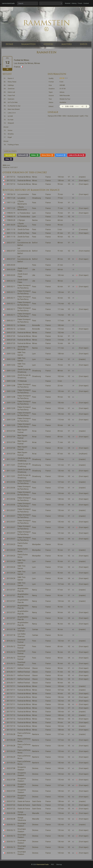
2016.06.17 (11, 668)
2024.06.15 (11, 825)
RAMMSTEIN (28, 44)
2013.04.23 (11, 544)
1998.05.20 (11, 220)
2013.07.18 (11, 629)
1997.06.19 (11, 194)
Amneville (36, 325)
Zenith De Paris (23, 229)
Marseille (36, 813)
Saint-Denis (37, 801)
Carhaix (35, 629)
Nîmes (35, 177)
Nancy (35, 590)
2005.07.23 (11, 333)
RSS (52, 865)
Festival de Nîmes (24, 177)
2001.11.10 (11, 229)
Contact (86, 3)
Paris (34, 194)
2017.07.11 (11, 686)
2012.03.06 (11, 482)
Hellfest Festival (24, 668)
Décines (35, 768)
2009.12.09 (11, 403)
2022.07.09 (11, 791)
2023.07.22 (11, 801)
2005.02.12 (11, 325)
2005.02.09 (11, 270)
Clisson (35, 668)
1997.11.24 (11, 198)
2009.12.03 (11, 371)
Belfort (35, 243)
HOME (9, 44)
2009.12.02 (11, 354)
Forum (80, 3)
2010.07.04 (11, 431)
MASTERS (67, 44)
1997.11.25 (11, 203)
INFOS (84, 44)
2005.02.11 (11, 287)
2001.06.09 (11, 225)
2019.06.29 (11, 751)
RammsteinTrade (43, 864)
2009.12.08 (11, 381)
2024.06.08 (11, 813)
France (48, 177)
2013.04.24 (11, 561)
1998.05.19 (11, 213)
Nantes (35, 220)
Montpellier (37, 544)
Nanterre (36, 734)
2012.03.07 (11, 510)
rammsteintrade (8, 3)
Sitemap (59, 865)
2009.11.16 (11, 348)
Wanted (68, 3)
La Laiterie (21, 198)
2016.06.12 (11, 641)
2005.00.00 (11, 265)
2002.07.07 (11, 243)
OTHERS (48, 44)
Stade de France (24, 801)
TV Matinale (22, 381)
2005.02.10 (11, 281)
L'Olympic (21, 220)
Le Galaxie (21, 325)
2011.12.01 (11, 459)
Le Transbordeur (24, 213)
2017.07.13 (11, 726)
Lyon (34, 213)
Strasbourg (37, 198)
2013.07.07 (11, 590)
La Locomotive (23, 194)
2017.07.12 (11, 177)
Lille (34, 270)
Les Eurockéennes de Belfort (24, 243)
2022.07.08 (11, 768)
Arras (34, 431)
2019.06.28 (11, 734)
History (74, 3)
